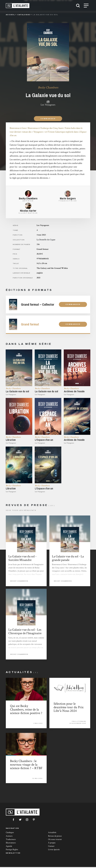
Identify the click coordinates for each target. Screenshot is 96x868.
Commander (48, 119)
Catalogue (10, 833)
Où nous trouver (55, 840)
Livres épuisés (54, 850)
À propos (52, 844)
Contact (51, 847)
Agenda (9, 847)
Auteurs (9, 837)
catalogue (24, 15)
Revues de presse (55, 837)
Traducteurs (11, 840)
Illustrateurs (11, 844)
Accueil (10, 15)
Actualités (52, 833)
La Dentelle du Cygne (46, 240)
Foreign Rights (12, 850)
